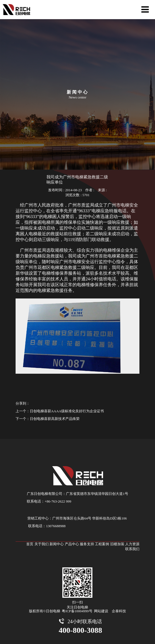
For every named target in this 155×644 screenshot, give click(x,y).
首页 (30, 544)
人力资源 (132, 544)
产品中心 (72, 544)
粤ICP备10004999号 (77, 611)
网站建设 (101, 611)
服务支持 (87, 544)
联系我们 (132, 549)
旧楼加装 (117, 544)
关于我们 (42, 544)
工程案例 (102, 544)
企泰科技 (119, 611)
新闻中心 (57, 544)
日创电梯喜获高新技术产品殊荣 (55, 419)
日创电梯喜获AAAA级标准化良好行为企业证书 (67, 411)
